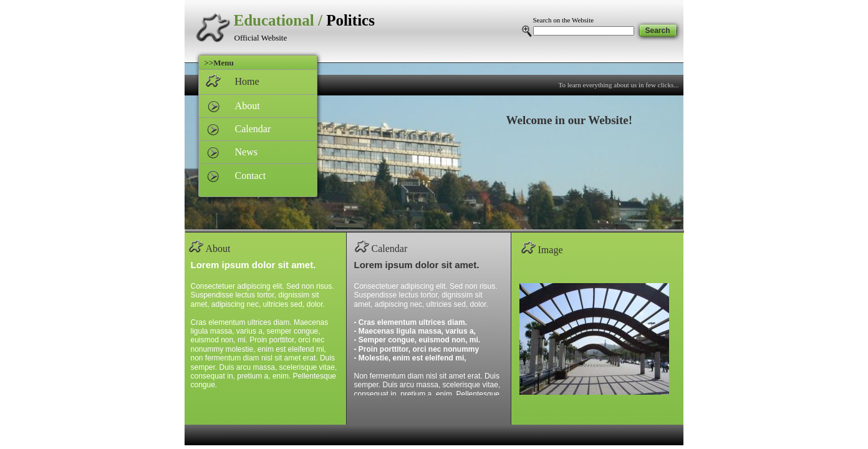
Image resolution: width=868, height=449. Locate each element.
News (240, 152)
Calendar (247, 129)
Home (241, 81)
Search (657, 31)
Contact (244, 176)
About (242, 106)
